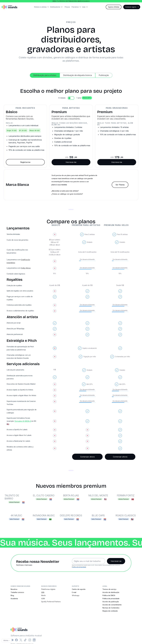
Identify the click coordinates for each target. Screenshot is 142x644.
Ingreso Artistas (114, 7)
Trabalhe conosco (17, 592)
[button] (42, 7)
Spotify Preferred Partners (51, 602)
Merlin (43, 595)
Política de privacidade (79, 567)
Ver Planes (120, 185)
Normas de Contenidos (111, 608)
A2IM (43, 599)
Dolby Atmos (26, 268)
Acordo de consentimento (112, 605)
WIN (43, 592)
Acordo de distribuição (111, 592)
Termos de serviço (109, 589)
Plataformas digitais (48, 589)
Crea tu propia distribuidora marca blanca (71, 1)
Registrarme (25, 162)
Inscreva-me (71, 162)
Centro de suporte (79, 589)
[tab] (45, 75)
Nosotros (14, 589)
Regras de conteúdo (110, 611)
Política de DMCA (109, 595)
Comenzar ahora (87, 457)
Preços (67, 7)
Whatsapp (76, 595)
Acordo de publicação (111, 602)
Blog (12, 595)
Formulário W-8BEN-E (23, 421)
